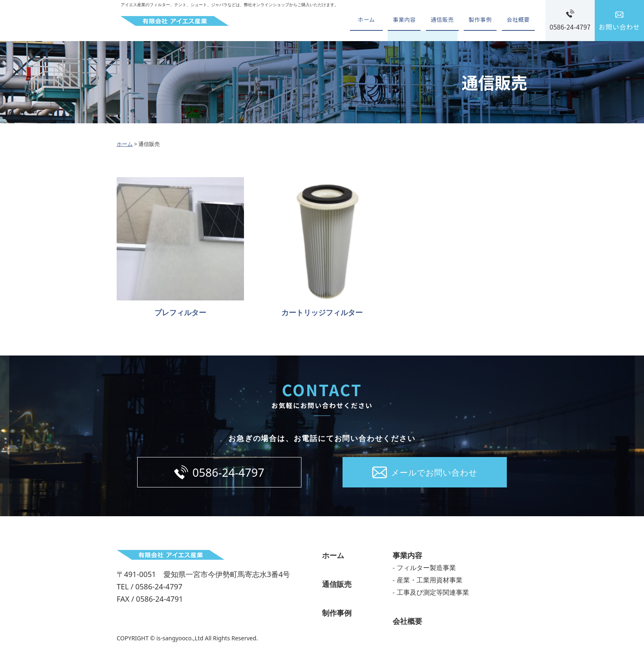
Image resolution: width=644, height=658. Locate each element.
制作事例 (337, 615)
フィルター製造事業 (426, 570)
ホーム (356, 21)
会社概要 (517, 21)
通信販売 (437, 21)
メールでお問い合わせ (434, 473)
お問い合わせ (620, 27)
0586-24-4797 (570, 27)
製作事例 (477, 21)
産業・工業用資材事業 (430, 582)
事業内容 (397, 21)
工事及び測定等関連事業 (433, 595)
